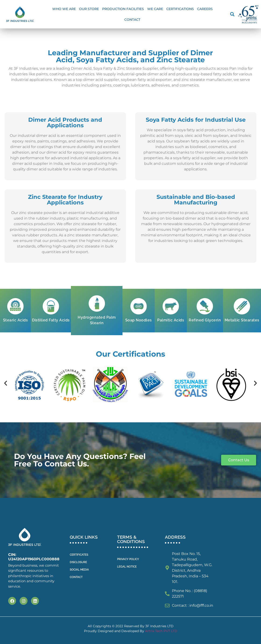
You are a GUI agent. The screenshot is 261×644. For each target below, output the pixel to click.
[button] (232, 14)
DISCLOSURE (78, 562)
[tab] (15, 311)
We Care (155, 9)
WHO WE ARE (64, 9)
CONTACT (76, 577)
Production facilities (123, 9)
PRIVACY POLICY (128, 559)
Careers (205, 9)
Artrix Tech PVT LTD (161, 631)
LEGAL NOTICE (127, 567)
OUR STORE (89, 9)
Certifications (180, 9)
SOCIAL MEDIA (79, 570)
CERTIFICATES (79, 555)
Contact (132, 20)
